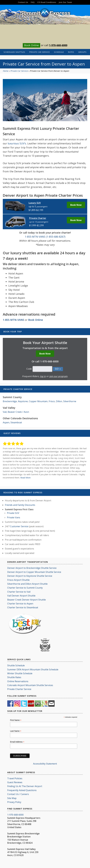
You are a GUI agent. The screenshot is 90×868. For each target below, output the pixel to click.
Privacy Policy (14, 802)
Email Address (17, 742)
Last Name (16, 731)
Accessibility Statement (45, 764)
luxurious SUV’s (17, 143)
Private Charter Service (19, 689)
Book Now (76, 205)
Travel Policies (15, 778)
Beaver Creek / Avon (18, 412)
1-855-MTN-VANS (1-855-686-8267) (45, 237)
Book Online (31, 45)
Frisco (52, 401)
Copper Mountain (38, 401)
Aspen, (6, 422)
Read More (25, 478)
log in (43, 376)
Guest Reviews (15, 782)
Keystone (23, 401)
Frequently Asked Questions (22, 790)
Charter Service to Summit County (25, 588)
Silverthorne (70, 401)
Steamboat (16, 422)
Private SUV (13, 513)
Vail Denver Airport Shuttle (21, 596)
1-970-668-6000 (58, 45)
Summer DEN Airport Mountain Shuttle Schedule (33, 670)
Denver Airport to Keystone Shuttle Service (30, 576)
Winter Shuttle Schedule (20, 673)
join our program (58, 376)
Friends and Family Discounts (20, 505)
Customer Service (19, 526)
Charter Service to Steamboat (23, 607)
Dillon (59, 401)
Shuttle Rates (14, 677)
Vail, (5, 412)
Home (6, 71)
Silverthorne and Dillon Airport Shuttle (27, 584)
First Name (16, 720)
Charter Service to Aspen (20, 604)
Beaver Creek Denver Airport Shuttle (27, 600)
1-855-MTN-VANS (13, 320)
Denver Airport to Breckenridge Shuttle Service (32, 568)
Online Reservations (18, 681)
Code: (29, 369)
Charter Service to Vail (19, 592)
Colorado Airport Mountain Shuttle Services (30, 685)
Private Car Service (19, 71)
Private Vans (14, 517)
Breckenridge (10, 401)
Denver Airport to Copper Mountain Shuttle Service (34, 572)
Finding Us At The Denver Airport (25, 786)
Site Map (12, 798)
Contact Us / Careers (18, 794)
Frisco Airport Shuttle (18, 580)
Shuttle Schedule (16, 665)
